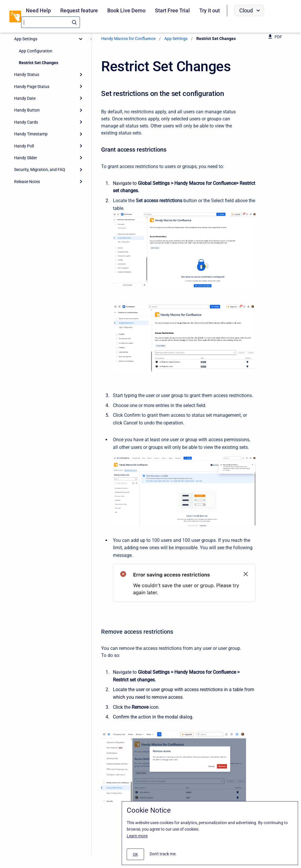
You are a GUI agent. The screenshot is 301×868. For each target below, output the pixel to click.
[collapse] (81, 39)
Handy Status (27, 74)
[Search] (51, 22)
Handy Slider (26, 158)
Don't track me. (163, 854)
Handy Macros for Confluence (128, 39)
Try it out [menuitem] (210, 10)
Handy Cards (26, 122)
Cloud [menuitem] (246, 10)
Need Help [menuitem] (38, 10)
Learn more (137, 836)
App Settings (26, 39)
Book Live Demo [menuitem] (126, 10)
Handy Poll (24, 146)
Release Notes (27, 182)
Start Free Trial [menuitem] (172, 10)
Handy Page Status (32, 87)
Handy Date (25, 98)
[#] (135, 854)
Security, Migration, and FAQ (40, 170)
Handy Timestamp (31, 134)
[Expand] (81, 74)
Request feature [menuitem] (79, 10)
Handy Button (27, 110)
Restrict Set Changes (39, 63)
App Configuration (36, 51)
